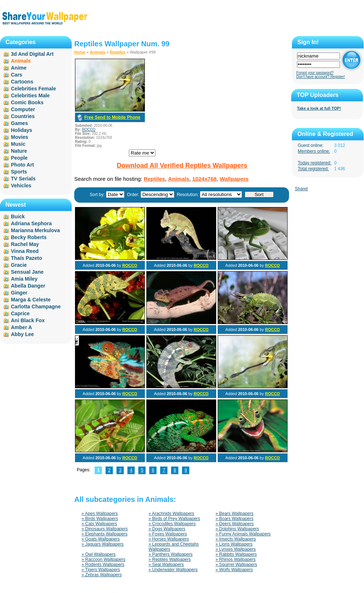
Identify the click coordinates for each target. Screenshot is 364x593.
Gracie (19, 265)
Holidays (21, 130)
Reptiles (118, 52)
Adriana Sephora (31, 223)
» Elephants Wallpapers (104, 534)
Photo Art (22, 165)
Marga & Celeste (31, 300)
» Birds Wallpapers (100, 519)
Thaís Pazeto (27, 258)
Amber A (21, 327)
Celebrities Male (30, 95)
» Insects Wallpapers (236, 539)
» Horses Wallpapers (169, 539)
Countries (23, 116)
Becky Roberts (29, 237)
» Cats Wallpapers (99, 524)
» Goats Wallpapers (101, 539)
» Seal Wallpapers (166, 565)
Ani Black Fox (28, 320)
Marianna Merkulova (35, 230)
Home (80, 52)
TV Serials (23, 179)
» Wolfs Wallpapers (234, 570)
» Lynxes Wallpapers (236, 549)
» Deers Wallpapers (235, 524)
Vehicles (21, 186)
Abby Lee (22, 334)
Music (18, 144)
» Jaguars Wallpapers (103, 544)
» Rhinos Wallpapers (236, 559)
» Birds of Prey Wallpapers (174, 519)
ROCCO (89, 130)
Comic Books (27, 102)
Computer (23, 109)
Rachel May (25, 244)
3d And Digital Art (32, 54)
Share (301, 189)
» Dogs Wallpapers (167, 529)
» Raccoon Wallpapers (103, 559)
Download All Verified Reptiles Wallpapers (182, 165)
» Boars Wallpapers (234, 519)
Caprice (20, 313)
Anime (19, 68)
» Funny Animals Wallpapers (243, 534)
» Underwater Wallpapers (173, 570)
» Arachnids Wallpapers (171, 514)
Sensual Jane (27, 272)
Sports (19, 172)
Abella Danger (28, 286)
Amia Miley (24, 279)
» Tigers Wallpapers (101, 570)
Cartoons (22, 82)
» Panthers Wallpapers (171, 554)
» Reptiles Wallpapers (170, 559)
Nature (19, 151)
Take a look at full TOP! (319, 108)
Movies (19, 137)
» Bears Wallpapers (234, 514)
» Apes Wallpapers (100, 514)
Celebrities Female (33, 89)
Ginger (19, 293)
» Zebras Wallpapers (102, 575)
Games (19, 123)
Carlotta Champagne (36, 307)
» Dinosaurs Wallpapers (105, 529)
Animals (98, 52)
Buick (18, 216)
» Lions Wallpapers (234, 544)
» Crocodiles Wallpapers (172, 524)
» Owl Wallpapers (99, 554)
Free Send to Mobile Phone (112, 117)
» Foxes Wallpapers (168, 534)
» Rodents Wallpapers (103, 565)
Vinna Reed (25, 251)
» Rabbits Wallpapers (236, 554)
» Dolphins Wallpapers (237, 529)
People (19, 158)
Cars (17, 75)
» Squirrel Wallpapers (236, 565)
